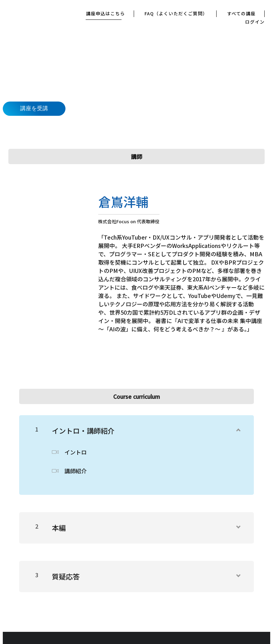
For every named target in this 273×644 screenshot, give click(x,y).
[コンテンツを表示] (238, 428)
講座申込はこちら (106, 14)
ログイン (255, 22)
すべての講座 (241, 14)
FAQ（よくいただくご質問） (176, 14)
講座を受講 (34, 108)
